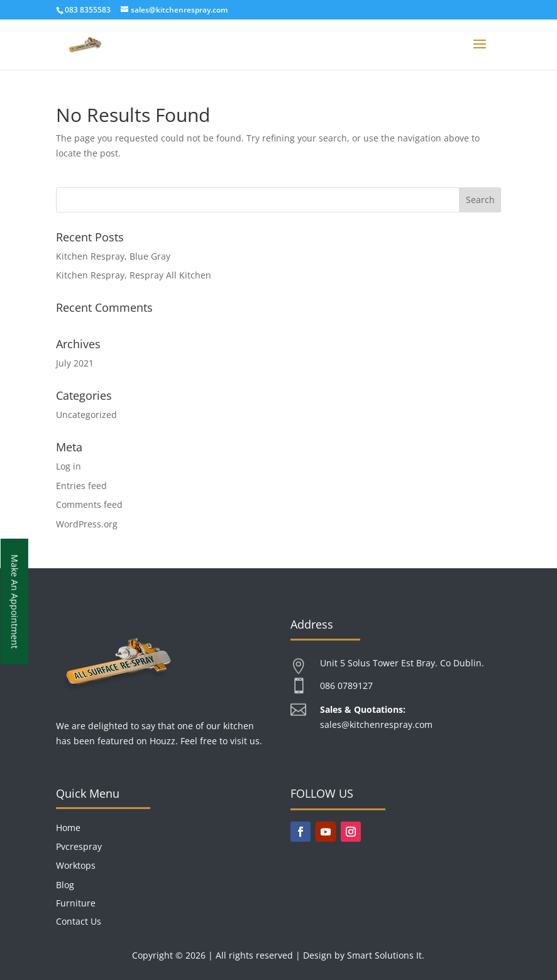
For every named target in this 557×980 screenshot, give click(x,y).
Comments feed (89, 504)
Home (68, 828)
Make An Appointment (15, 602)
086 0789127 (346, 685)
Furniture (76, 903)
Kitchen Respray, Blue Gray (113, 256)
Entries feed (81, 486)
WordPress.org (87, 524)
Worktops (76, 865)
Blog (65, 885)
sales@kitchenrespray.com (376, 724)
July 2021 (75, 363)
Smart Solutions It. (386, 955)
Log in (69, 466)
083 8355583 (88, 10)
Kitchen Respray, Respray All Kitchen (134, 275)
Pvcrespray (79, 846)
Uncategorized (86, 415)
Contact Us (79, 921)
